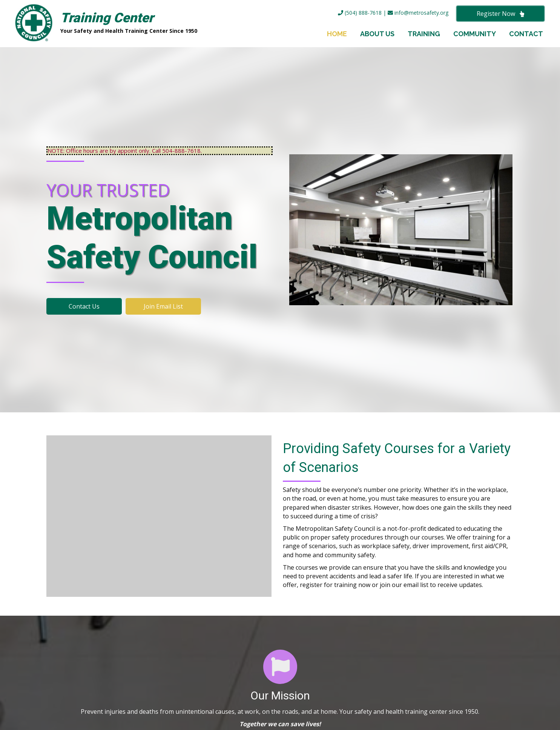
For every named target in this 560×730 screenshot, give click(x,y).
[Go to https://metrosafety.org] (139, 24)
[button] (500, 14)
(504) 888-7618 (360, 13)
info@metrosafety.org (418, 13)
